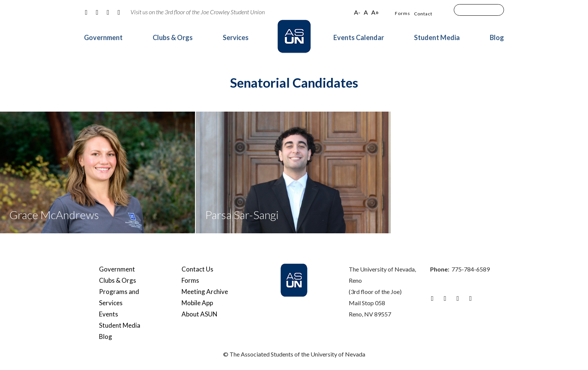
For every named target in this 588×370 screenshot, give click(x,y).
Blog (497, 37)
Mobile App (197, 303)
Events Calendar (359, 37)
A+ (375, 12)
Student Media (437, 37)
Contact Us (197, 269)
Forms (403, 13)
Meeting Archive (205, 292)
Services (236, 37)
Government (103, 37)
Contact (423, 14)
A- (357, 12)
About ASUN (199, 314)
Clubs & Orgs (173, 37)
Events (109, 314)
